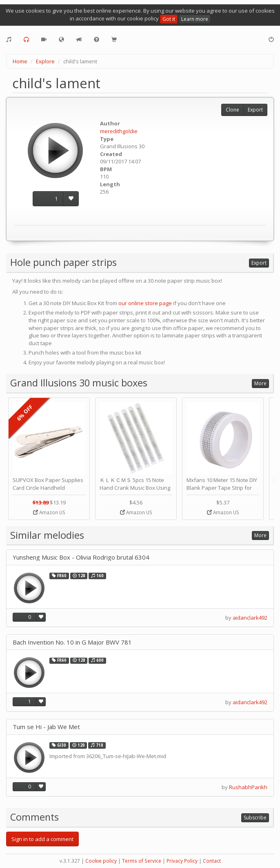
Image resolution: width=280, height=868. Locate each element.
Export (255, 110)
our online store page (145, 303)
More (260, 383)
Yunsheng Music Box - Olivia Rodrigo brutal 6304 (81, 557)
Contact (212, 861)
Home (20, 61)
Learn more (195, 19)
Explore (45, 61)
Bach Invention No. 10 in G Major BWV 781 (72, 642)
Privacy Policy (182, 861)
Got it (169, 19)
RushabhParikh (248, 787)
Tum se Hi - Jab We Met (46, 727)
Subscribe (255, 818)
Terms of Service (142, 861)
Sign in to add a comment (42, 839)
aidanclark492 (250, 618)
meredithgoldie (119, 131)
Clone (232, 110)
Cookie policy (101, 861)
